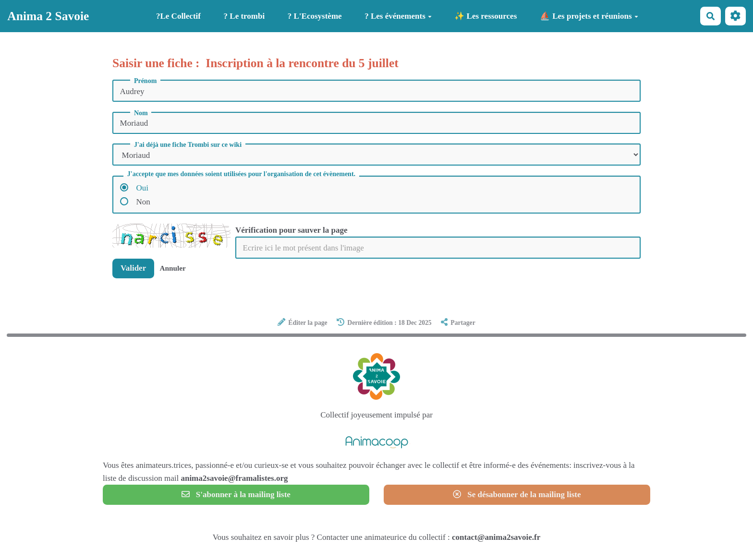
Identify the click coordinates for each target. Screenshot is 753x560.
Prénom (145, 81)
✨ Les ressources (486, 16)
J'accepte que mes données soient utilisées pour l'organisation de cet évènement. (241, 174)
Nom (141, 113)
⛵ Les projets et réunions (589, 16)
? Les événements (398, 16)
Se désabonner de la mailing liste (517, 494)
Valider (133, 268)
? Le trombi (244, 16)
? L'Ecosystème (315, 16)
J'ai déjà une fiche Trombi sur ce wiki (188, 145)
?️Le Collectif (178, 16)
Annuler (172, 268)
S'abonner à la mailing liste (236, 494)
